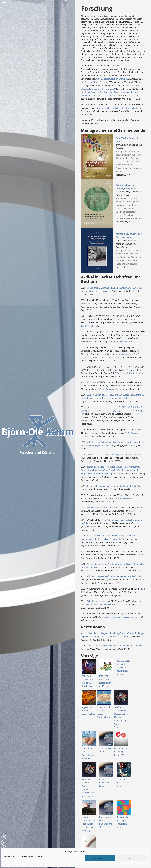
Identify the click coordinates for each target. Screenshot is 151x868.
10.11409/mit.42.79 (90, 326)
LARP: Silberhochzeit (123, 498)
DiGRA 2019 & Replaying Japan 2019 (121, 752)
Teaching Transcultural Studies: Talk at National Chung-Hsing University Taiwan (121, 717)
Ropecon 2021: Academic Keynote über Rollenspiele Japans (123, 668)
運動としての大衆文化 (125, 373)
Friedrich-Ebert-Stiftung (96, 82)
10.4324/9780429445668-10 (129, 342)
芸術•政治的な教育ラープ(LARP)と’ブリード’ (107, 508)
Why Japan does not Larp (99, 601)
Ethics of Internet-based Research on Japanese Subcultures (115, 576)
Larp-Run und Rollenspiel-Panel (106, 783)
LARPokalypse (131, 433)
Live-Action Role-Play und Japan (123, 783)
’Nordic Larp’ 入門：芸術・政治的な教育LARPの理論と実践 (114, 455)
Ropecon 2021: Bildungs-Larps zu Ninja (89, 711)
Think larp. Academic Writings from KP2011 (104, 605)
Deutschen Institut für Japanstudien (112, 79)
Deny (132, 858)
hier (111, 120)
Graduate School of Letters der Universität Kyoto (120, 108)
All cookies (100, 858)
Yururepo (110, 389)
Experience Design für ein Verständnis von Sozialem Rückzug (88, 824)
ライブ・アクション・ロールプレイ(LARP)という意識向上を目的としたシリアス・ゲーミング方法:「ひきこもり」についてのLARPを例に (113, 410)
